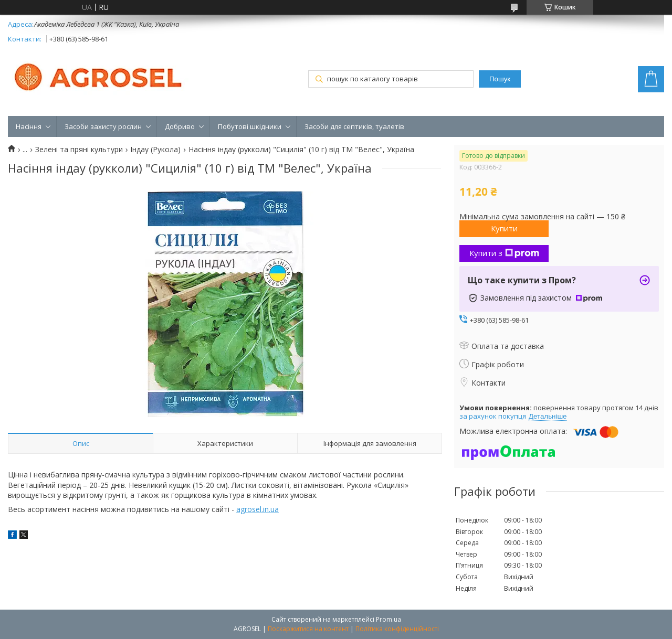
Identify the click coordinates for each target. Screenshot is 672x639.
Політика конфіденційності (397, 629)
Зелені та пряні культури (79, 150)
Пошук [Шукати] (500, 79)
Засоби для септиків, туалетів (354, 126)
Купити (504, 228)
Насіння (29, 126)
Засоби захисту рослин (103, 126)
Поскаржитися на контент (308, 629)
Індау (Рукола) (155, 150)
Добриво (180, 126)
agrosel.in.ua (258, 509)
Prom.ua (388, 619)
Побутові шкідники (250, 126)
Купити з (504, 253)
